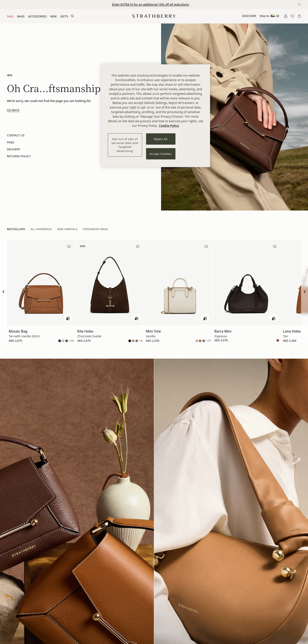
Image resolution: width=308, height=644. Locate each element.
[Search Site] (72, 16)
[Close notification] (299, 4)
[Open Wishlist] (292, 16)
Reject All (161, 139)
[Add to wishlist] (69, 247)
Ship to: (269, 16)
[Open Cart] (299, 16)
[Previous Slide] (3, 292)
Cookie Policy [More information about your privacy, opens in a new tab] (169, 126)
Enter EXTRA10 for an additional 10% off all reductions (151, 4)
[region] (156, 116)
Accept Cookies (161, 154)
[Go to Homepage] (154, 16)
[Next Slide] (305, 292)
